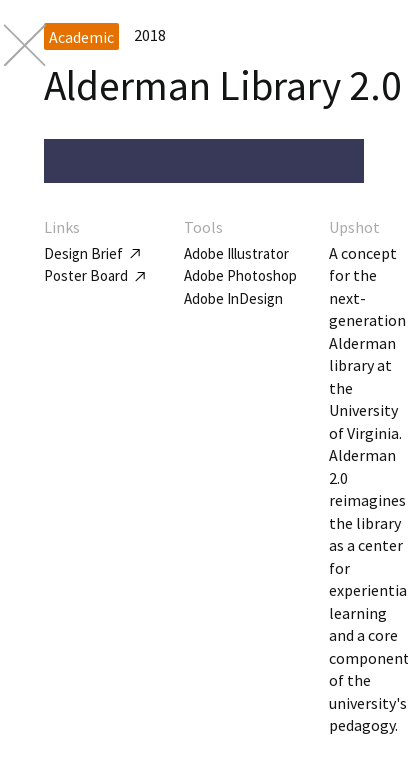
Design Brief (92, 253)
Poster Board (94, 275)
